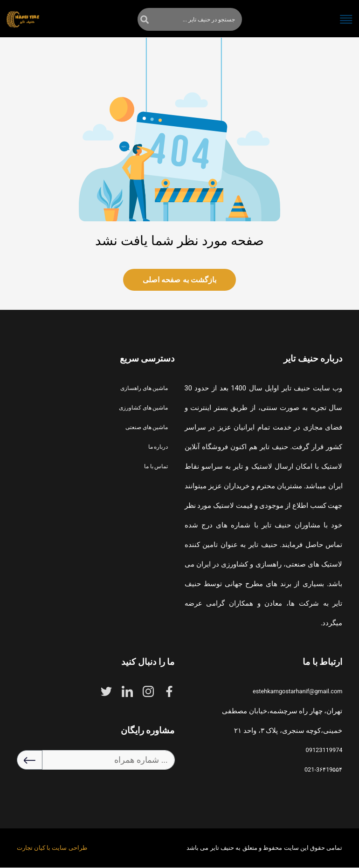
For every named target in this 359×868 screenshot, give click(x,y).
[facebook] (169, 692)
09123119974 (322, 751)
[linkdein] (127, 692)
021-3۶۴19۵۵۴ (321, 770)
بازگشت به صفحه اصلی (179, 280)
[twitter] (106, 692)
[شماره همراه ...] (108, 760)
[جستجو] (190, 19)
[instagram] (148, 692)
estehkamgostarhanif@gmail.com (291, 692)
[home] (23, 19)
